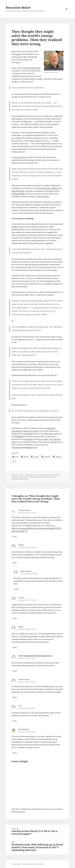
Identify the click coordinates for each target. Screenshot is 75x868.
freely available (40, 477)
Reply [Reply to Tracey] (15, 618)
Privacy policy (16, 864)
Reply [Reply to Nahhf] (15, 563)
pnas (51, 477)
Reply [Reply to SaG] (15, 721)
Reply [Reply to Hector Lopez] (15, 697)
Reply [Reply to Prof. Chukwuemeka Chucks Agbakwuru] (15, 671)
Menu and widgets (67, 12)
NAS (47, 477)
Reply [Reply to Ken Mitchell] (15, 753)
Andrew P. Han (31, 475)
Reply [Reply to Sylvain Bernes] (15, 537)
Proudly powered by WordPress (33, 864)
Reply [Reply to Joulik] (15, 647)
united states (24, 479)
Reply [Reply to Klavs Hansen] (17, 589)
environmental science (27, 477)
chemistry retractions (46, 475)
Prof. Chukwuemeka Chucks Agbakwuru (35, 656)
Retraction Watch (18, 8)
